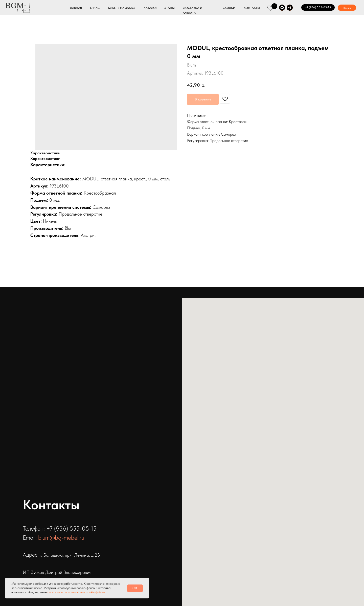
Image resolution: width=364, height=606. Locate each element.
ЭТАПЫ (169, 8)
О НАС (95, 8)
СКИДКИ (229, 8)
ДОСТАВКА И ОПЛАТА (193, 10)
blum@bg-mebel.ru (61, 538)
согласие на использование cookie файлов (76, 592)
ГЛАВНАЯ (75, 8)
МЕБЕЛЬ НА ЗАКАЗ (121, 8)
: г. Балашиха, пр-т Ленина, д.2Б (69, 555)
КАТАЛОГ (150, 8)
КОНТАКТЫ (252, 8)
